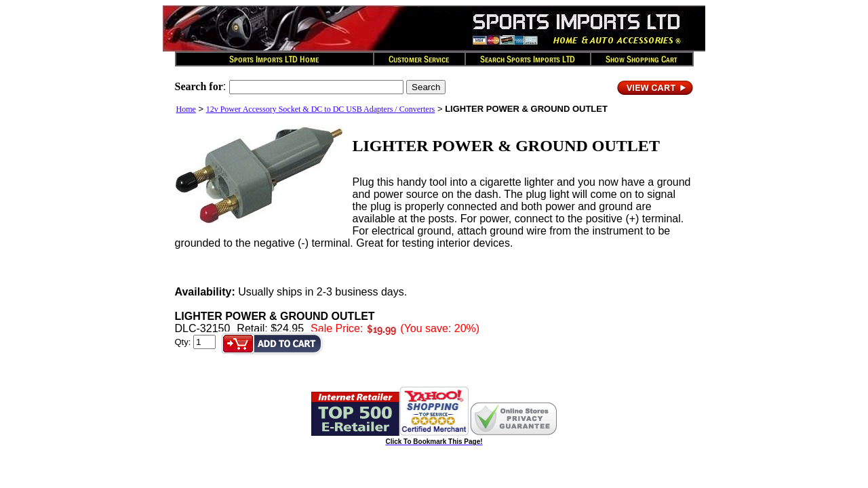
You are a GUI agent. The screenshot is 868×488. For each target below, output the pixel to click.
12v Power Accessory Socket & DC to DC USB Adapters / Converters (321, 109)
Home (186, 109)
